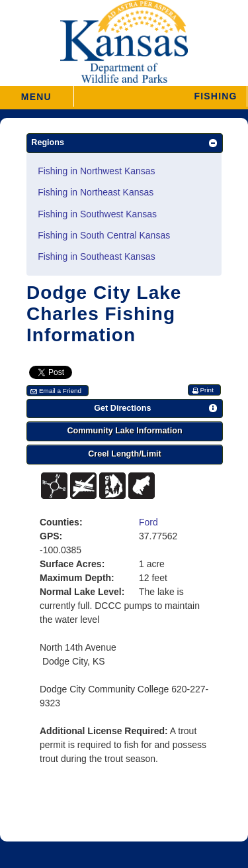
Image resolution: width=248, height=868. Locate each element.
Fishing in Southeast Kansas (96, 256)
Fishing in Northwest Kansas (96, 171)
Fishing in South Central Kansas (104, 235)
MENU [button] (36, 92)
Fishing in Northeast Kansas (96, 192)
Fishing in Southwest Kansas (97, 214)
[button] (160, 96)
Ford (148, 522)
